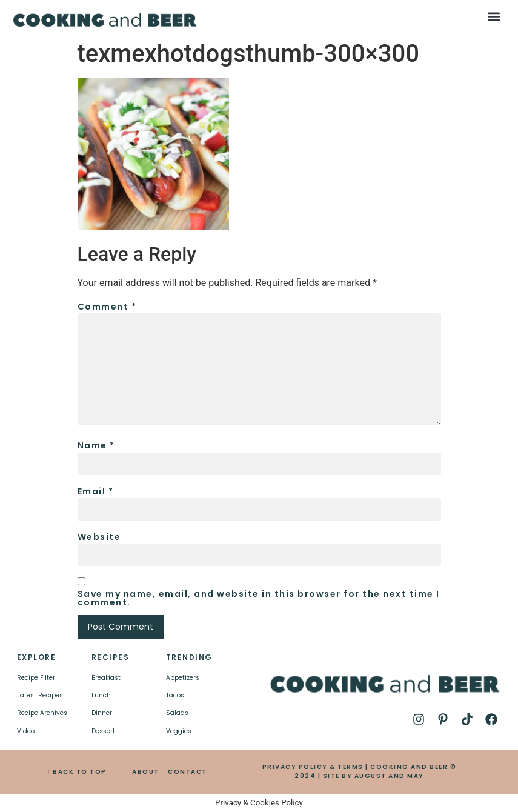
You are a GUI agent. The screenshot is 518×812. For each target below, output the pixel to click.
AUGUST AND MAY (389, 776)
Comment (107, 307)
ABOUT (146, 772)
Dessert (103, 731)
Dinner (102, 713)
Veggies (179, 731)
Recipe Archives (42, 713)
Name (96, 445)
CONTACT (188, 772)
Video (26, 731)
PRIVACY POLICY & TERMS (313, 767)
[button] (493, 16)
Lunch (101, 695)
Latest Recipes (40, 695)
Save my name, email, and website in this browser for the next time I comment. (259, 598)
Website (99, 537)
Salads (177, 713)
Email (96, 491)
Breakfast (106, 678)
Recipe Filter (36, 678)
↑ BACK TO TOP (77, 772)
